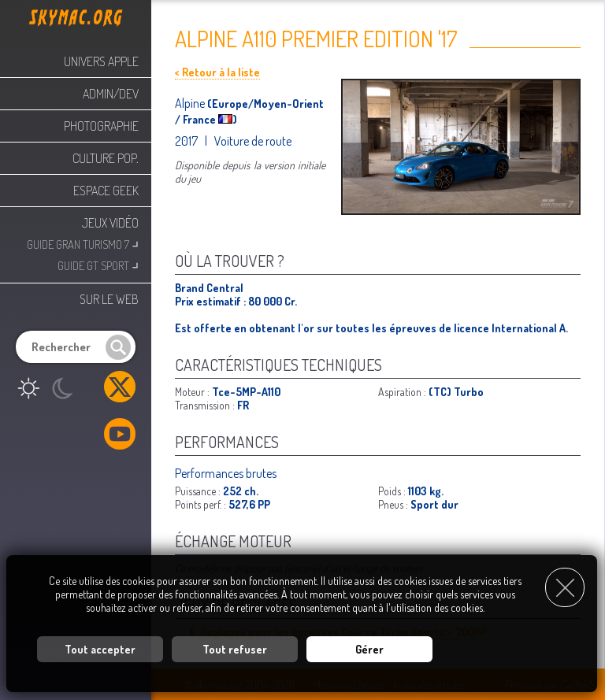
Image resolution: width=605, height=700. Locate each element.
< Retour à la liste (217, 72)
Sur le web (109, 299)
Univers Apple (101, 61)
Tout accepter (100, 649)
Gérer (369, 649)
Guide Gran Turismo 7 (83, 243)
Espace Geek (106, 191)
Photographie (101, 126)
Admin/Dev (111, 94)
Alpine (191, 103)
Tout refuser (235, 649)
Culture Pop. (106, 158)
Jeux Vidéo (110, 223)
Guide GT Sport (98, 264)
